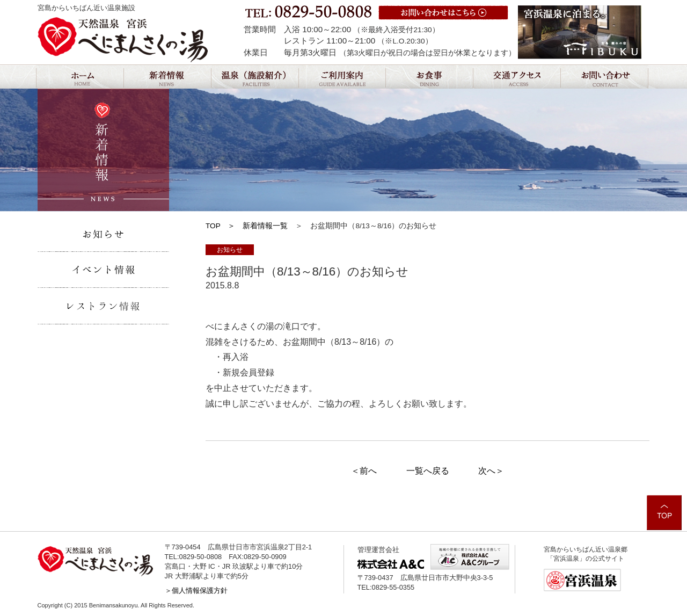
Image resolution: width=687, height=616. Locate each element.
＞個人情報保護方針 (196, 590)
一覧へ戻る (428, 471)
